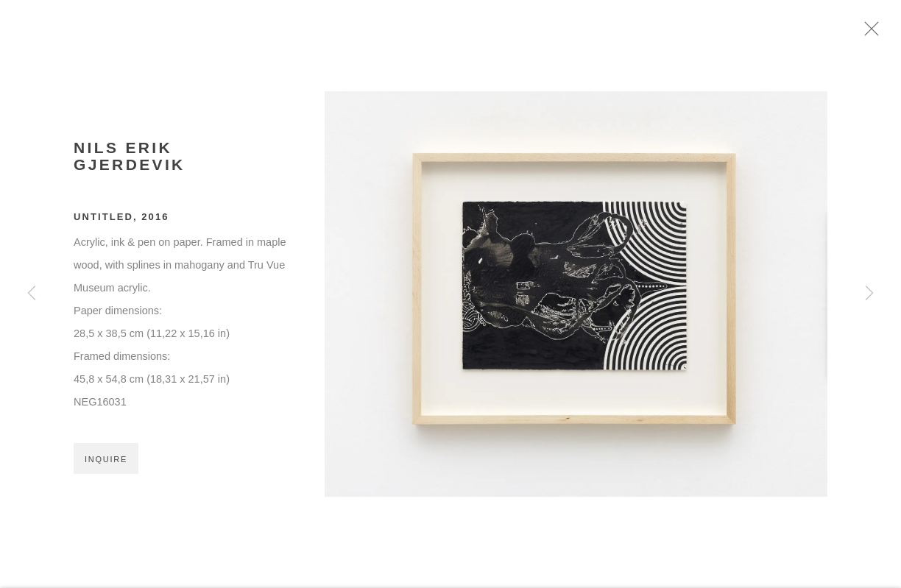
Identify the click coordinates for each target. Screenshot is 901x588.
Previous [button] (32, 294)
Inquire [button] (106, 466)
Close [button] (883, 33)
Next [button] (869, 294)
